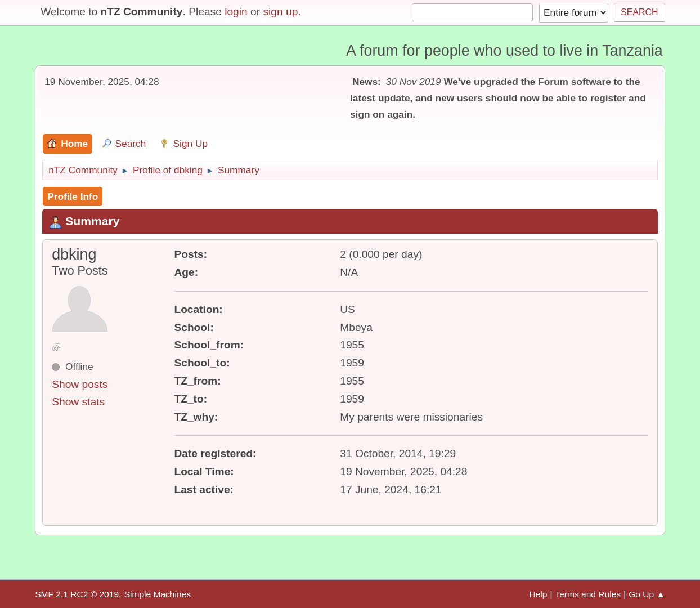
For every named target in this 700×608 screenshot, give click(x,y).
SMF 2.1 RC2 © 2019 (77, 594)
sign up (280, 12)
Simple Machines (158, 594)
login (236, 12)
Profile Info (73, 196)
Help (538, 594)
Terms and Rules (588, 594)
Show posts (80, 384)
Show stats (78, 402)
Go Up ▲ (647, 594)
